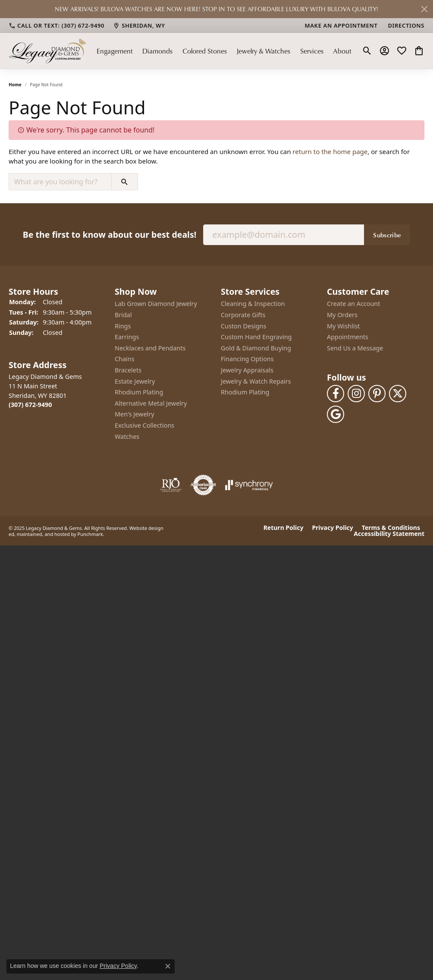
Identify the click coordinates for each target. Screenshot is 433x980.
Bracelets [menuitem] (128, 370)
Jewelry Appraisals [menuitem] (247, 370)
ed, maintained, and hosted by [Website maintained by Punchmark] (42, 534)
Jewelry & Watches (263, 51)
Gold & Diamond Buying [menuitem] (256, 348)
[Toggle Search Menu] (367, 51)
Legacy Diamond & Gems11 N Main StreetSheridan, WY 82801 (45, 391)
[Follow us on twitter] (398, 393)
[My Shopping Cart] (419, 51)
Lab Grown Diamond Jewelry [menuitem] (156, 304)
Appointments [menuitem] (348, 337)
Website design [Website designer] (146, 528)
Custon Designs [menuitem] (243, 326)
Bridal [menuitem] (123, 315)
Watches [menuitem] (127, 436)
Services (312, 51)
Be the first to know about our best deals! (110, 234)
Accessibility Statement (389, 534)
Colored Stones (205, 51)
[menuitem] (171, 485)
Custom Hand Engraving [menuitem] (256, 337)
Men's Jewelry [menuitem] (135, 414)
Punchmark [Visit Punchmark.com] (90, 534)
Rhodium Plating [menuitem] (139, 392)
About (342, 51)
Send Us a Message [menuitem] (355, 348)
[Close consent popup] (168, 966)
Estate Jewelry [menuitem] (135, 381)
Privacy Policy (332, 528)
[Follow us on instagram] (356, 393)
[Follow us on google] (336, 414)
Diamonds (157, 51)
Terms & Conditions (391, 528)
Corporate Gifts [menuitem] (243, 315)
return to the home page (330, 151)
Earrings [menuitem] (127, 337)
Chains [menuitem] (125, 359)
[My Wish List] (402, 51)
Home (15, 85)
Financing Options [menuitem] (247, 359)
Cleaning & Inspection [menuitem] (253, 304)
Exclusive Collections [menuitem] (144, 425)
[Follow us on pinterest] (377, 393)
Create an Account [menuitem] (353, 304)
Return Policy (284, 528)
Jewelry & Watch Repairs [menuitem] (256, 381)
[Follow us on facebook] (336, 393)
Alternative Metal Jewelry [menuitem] (151, 403)
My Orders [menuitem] (342, 315)
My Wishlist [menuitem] (344, 326)
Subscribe (387, 234)
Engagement (115, 51)
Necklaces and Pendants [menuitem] (150, 348)
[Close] (424, 9)
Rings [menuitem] (123, 326)
